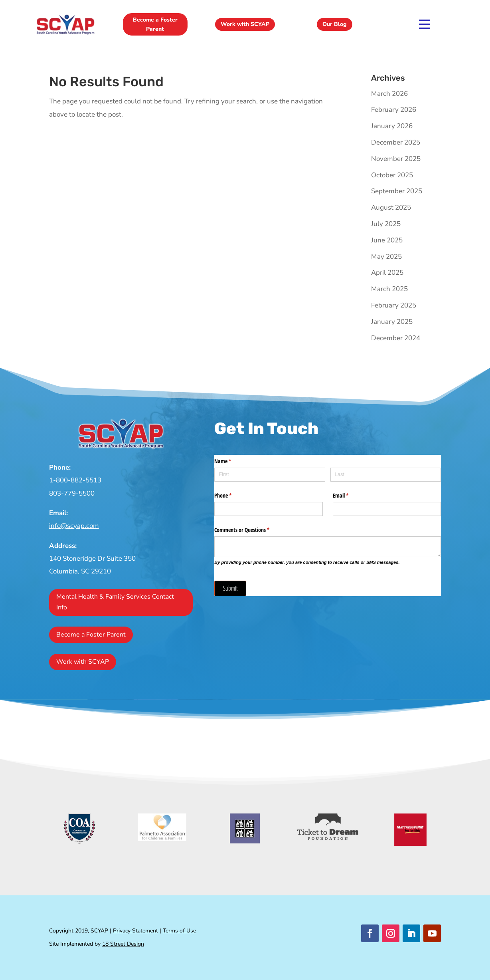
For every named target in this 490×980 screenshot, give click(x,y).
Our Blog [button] (335, 24)
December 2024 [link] (396, 338)
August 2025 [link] (391, 207)
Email (350, 496)
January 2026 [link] (392, 126)
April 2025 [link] (387, 273)
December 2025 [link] (396, 142)
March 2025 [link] (389, 289)
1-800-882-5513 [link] (75, 480)
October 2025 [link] (392, 175)
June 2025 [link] (387, 240)
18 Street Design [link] (123, 944)
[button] (370, 933)
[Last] (386, 475)
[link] (65, 34)
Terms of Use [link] (179, 931)
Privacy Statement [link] (135, 931)
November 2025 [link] (396, 159)
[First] (270, 475)
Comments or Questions (251, 530)
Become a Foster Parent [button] (155, 25)
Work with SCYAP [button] (245, 24)
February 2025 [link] (394, 305)
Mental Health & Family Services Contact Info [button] (115, 602)
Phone (232, 496)
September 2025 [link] (397, 191)
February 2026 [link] (394, 110)
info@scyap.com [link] (74, 526)
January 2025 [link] (392, 322)
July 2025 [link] (386, 224)
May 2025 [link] (386, 257)
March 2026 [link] (389, 94)
